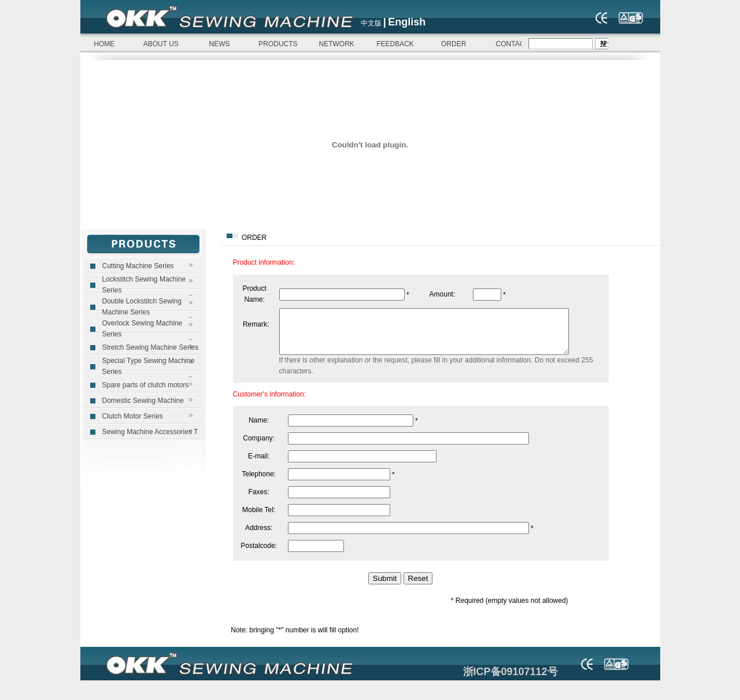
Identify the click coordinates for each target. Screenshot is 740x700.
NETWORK (337, 44)
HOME (103, 44)
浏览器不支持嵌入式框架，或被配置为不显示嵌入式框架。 (565, 43)
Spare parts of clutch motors (146, 385)
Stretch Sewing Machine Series (151, 347)
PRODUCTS (278, 44)
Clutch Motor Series (133, 416)
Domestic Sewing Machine (143, 401)
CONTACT (513, 44)
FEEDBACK (395, 44)
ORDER (454, 44)
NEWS (220, 44)
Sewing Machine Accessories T (150, 432)
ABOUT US (161, 44)
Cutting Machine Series (138, 266)
